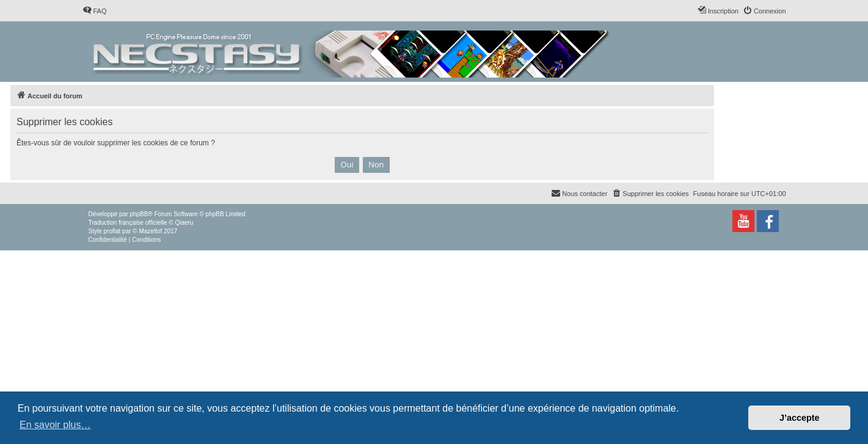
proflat (112, 231)
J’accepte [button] (800, 418)
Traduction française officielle (128, 223)
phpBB (139, 214)
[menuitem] (95, 11)
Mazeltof (150, 231)
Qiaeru (184, 223)
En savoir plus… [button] (55, 425)
